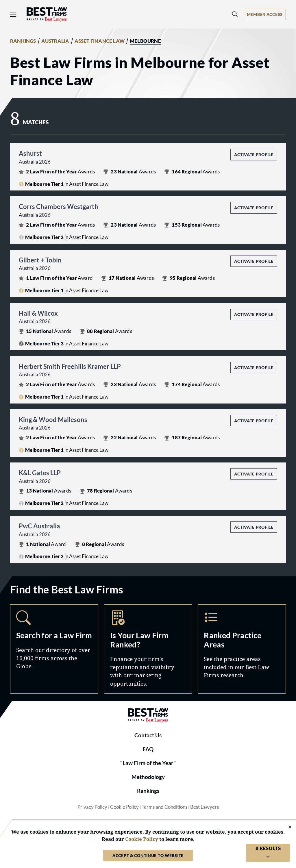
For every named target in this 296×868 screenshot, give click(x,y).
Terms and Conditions (164, 807)
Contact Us (148, 735)
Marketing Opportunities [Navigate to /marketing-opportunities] (148, 649)
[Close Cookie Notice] (286, 827)
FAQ (148, 749)
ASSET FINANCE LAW (100, 41)
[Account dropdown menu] (265, 14)
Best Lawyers (205, 807)
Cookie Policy (124, 807)
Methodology (148, 777)
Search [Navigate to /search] (54, 649)
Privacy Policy (92, 807)
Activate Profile (254, 154)
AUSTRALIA (55, 41)
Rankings (148, 791)
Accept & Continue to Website (148, 855)
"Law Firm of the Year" (148, 763)
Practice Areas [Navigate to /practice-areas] (242, 649)
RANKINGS (23, 41)
